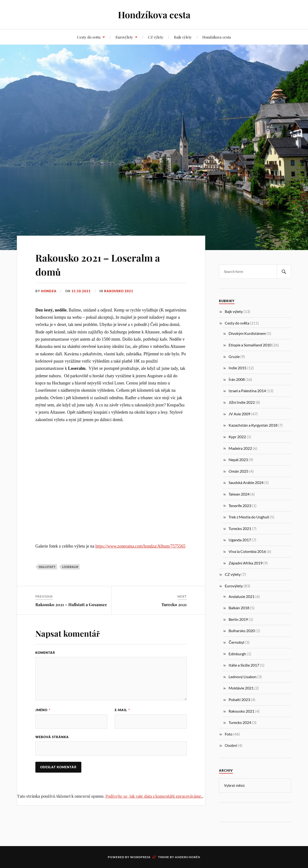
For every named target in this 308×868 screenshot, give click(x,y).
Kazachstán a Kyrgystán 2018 (253, 425)
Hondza (49, 291)
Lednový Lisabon (243, 677)
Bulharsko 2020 (242, 631)
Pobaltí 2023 (239, 699)
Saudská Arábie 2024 (246, 482)
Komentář (45, 653)
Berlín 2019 (238, 619)
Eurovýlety (124, 37)
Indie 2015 (237, 368)
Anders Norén (188, 857)
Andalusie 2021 (242, 596)
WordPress (140, 857)
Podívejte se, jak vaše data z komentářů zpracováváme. (154, 796)
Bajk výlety (183, 37)
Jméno (43, 710)
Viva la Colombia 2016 (247, 551)
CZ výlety (156, 37)
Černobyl (236, 642)
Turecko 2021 (174, 604)
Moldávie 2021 (241, 688)
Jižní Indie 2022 (242, 402)
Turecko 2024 (240, 722)
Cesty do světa (89, 37)
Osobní (231, 745)
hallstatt (47, 567)
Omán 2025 (238, 471)
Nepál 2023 (238, 460)
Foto (229, 734)
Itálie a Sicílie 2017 (244, 665)
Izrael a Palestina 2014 (247, 391)
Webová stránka (52, 737)
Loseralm (70, 567)
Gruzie (234, 356)
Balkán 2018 (239, 608)
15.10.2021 (81, 291)
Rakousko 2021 (119, 291)
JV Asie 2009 (239, 414)
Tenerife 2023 (240, 506)
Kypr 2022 (237, 437)
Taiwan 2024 (239, 494)
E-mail (122, 710)
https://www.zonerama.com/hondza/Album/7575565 (140, 546)
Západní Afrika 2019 (246, 563)
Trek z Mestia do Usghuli (249, 517)
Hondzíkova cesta (154, 15)
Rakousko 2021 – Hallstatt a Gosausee (71, 604)
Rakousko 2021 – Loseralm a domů (105, 264)
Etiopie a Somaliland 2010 (250, 345)
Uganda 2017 (240, 540)
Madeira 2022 (240, 448)
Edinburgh (237, 654)
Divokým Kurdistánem (247, 333)
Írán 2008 (237, 379)
